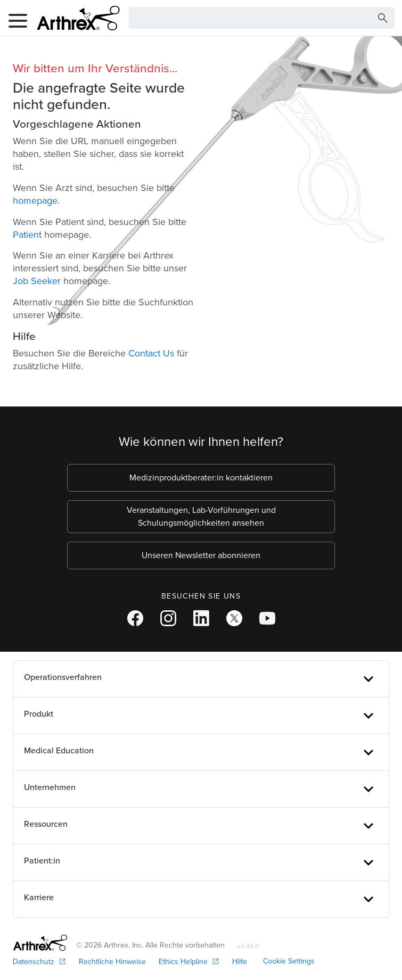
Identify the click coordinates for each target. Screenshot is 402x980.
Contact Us (151, 353)
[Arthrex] (74, 18)
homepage (35, 201)
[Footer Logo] (40, 943)
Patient (27, 235)
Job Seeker (37, 281)
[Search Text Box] (261, 18)
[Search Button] (383, 18)
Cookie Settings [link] (289, 961)
